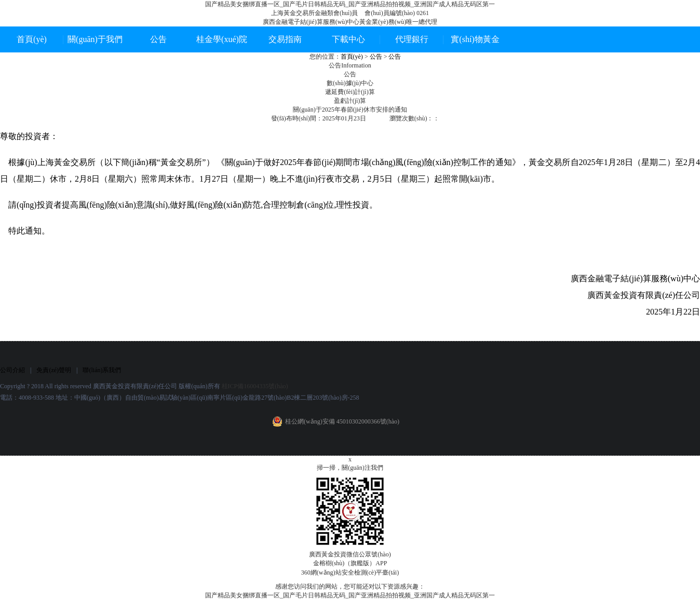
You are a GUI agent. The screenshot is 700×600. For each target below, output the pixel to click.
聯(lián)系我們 (102, 370)
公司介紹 (12, 370)
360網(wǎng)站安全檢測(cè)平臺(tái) (350, 572)
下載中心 (348, 39)
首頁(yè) (32, 39)
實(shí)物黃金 (475, 39)
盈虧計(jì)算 (350, 101)
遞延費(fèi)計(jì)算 (350, 92)
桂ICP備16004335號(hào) (255, 386)
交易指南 (285, 39)
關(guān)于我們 (95, 39)
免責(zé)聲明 (54, 370)
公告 (158, 39)
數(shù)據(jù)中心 (350, 83)
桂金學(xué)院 (222, 39)
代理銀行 (412, 39)
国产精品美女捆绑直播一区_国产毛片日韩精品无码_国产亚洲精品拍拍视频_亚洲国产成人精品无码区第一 (350, 4)
